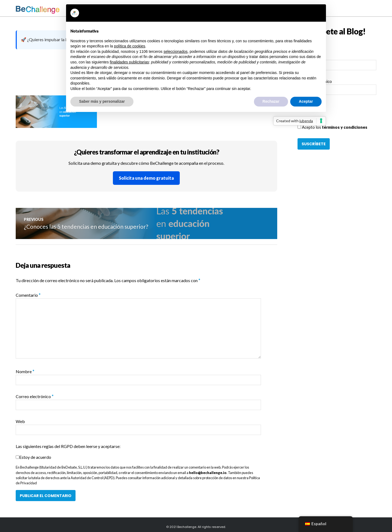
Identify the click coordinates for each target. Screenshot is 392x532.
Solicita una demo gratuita (146, 178)
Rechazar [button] (271, 101)
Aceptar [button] (306, 101)
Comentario (28, 295)
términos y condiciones (345, 127)
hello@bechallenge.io (208, 473)
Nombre (25, 371)
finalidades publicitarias (130, 62)
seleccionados (176, 51)
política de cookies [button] (130, 46)
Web (20, 421)
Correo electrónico (35, 396)
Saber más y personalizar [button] (102, 101)
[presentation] (339, 114)
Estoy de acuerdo (35, 457)
